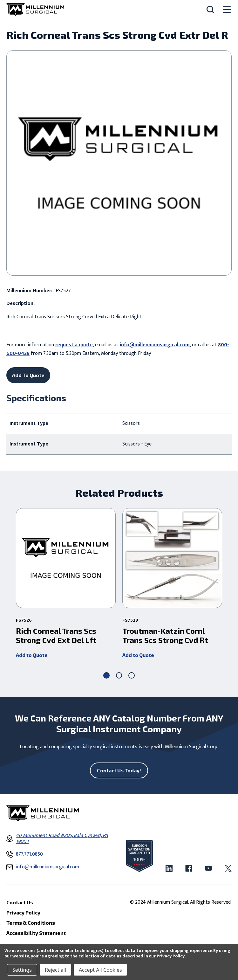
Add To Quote (28, 375)
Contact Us (20, 902)
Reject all (55, 970)
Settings (22, 970)
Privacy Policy (170, 956)
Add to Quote (32, 655)
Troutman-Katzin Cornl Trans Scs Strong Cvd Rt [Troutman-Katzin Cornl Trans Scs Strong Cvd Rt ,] (165, 635)
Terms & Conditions (31, 923)
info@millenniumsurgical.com (155, 345)
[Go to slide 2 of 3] (119, 675)
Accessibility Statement (36, 933)
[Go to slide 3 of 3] (132, 675)
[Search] (210, 10)
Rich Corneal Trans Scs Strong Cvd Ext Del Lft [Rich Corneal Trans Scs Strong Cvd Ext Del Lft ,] (56, 635)
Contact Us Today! (119, 770)
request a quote (74, 345)
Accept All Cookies (100, 970)
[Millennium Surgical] (35, 10)
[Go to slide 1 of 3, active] (106, 675)
